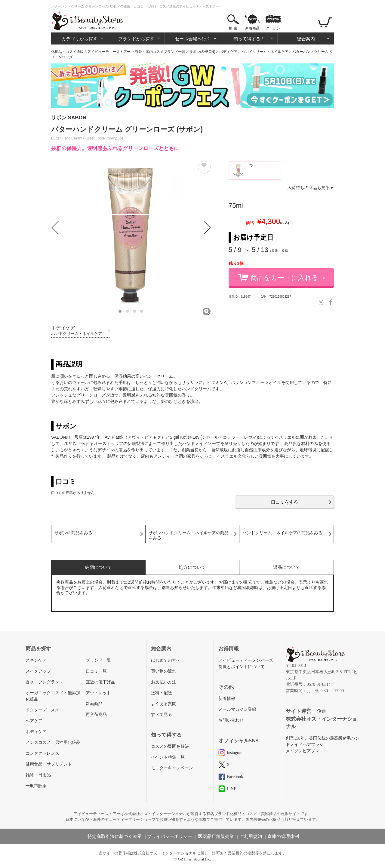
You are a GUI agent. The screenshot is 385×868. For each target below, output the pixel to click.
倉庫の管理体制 (283, 836)
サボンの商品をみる (73, 533)
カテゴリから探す (79, 39)
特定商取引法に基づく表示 (115, 836)
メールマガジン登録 (237, 709)
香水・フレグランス (45, 682)
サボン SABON (69, 118)
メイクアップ (38, 671)
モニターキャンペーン (172, 768)
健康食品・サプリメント (49, 764)
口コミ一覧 (96, 671)
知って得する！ (249, 39)
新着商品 (252, 28)
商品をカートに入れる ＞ (289, 278)
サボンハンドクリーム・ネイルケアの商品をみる (189, 535)
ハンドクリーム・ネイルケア (265, 52)
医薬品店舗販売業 (216, 836)
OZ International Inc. (195, 859)
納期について (98, 567)
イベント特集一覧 (168, 757)
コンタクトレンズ (42, 753)
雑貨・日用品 (38, 775)
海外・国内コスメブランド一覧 (160, 52)
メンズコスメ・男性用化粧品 (53, 742)
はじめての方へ (166, 660)
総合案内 (306, 39)
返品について (287, 567)
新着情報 (227, 699)
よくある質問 (164, 704)
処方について (192, 567)
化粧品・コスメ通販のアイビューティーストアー (91, 52)
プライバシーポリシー (170, 836)
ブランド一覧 (98, 660)
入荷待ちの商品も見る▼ (311, 188)
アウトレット (98, 693)
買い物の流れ (164, 671)
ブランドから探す (136, 39)
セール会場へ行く (193, 39)
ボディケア (228, 52)
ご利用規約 (251, 836)
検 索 (233, 28)
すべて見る (162, 715)
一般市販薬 (36, 786)
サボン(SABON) (202, 52)
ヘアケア (34, 721)
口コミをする (285, 502)
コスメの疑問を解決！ (172, 746)
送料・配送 (162, 693)
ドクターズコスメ (42, 710)
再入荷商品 (96, 715)
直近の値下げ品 (100, 682)
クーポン (273, 28)
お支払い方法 (164, 682)
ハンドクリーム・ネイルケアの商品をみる (282, 533)
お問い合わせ (231, 720)
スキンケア (36, 660)
